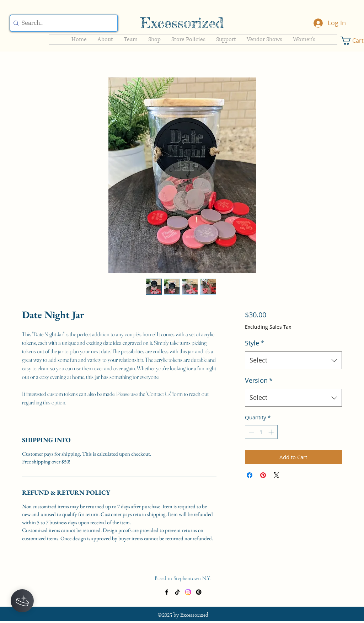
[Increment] (272, 432)
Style (255, 343)
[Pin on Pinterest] (263, 475)
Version (259, 380)
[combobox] (293, 360)
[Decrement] (251, 432)
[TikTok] (177, 592)
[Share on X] (277, 475)
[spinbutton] (261, 432)
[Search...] (62, 23)
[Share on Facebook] (250, 475)
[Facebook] (167, 592)
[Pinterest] (199, 592)
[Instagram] (188, 592)
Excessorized (182, 23)
